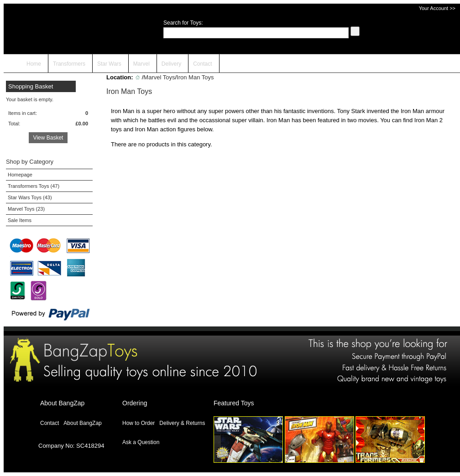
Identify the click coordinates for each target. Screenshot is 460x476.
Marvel (141, 64)
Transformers (69, 64)
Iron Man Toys (195, 77)
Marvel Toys (159, 77)
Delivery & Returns (182, 423)
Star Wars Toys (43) (30, 197)
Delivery (171, 64)
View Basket (48, 138)
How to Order (139, 423)
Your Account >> (437, 8)
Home (34, 64)
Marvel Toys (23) (26, 209)
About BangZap (82, 423)
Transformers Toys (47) (34, 186)
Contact (202, 64)
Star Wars (109, 64)
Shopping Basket (31, 86)
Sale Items (20, 220)
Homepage (20, 175)
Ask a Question (141, 442)
